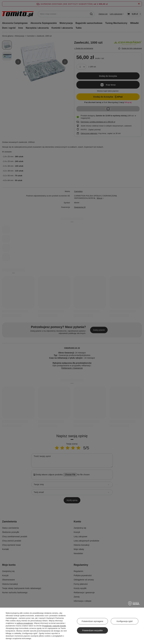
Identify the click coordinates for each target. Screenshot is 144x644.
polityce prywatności (25, 623)
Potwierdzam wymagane (92, 621)
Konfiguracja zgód (125, 621)
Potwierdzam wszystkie (92, 630)
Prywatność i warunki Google (54, 626)
